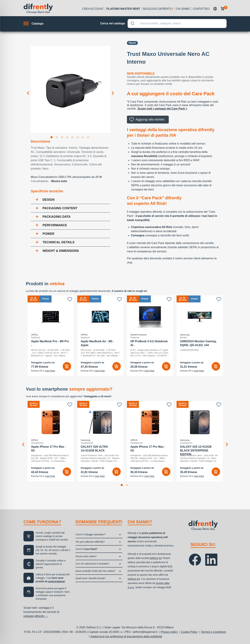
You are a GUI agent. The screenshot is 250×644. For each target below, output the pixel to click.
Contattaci (201, 9)
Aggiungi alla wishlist (150, 119)
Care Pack (50, 371)
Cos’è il (86, 549)
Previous (28, 90)
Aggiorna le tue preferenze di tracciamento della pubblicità (126, 636)
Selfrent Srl (156, 558)
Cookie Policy (189, 632)
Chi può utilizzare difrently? (90, 542)
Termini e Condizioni (213, 632)
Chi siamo (183, 9)
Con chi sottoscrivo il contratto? (92, 564)
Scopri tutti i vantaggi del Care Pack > (162, 109)
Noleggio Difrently (158, 9)
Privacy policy (169, 632)
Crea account (93, 9)
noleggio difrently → (36, 616)
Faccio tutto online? (86, 556)
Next (113, 90)
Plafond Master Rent (123, 9)
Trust (132, 43)
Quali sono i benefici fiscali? (91, 578)
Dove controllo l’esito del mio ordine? (95, 571)
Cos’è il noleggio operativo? (90, 534)
